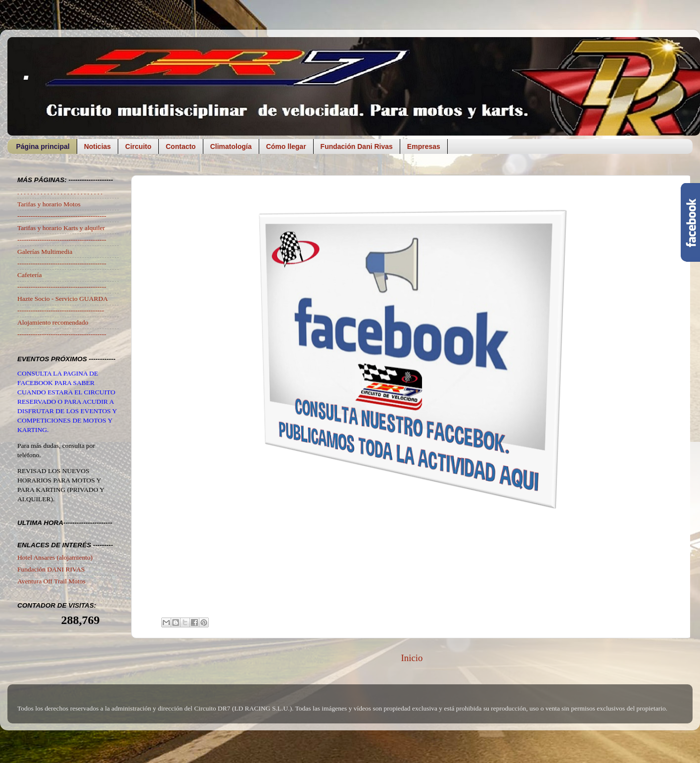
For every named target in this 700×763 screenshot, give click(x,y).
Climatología (231, 146)
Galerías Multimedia (45, 252)
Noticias (97, 146)
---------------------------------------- (62, 216)
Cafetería (29, 275)
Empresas (424, 146)
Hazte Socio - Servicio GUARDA (63, 299)
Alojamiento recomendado (53, 322)
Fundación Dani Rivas (357, 146)
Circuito (138, 146)
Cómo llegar (286, 146)
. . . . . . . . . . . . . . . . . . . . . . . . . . (60, 192)
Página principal (43, 146)
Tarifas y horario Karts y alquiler (61, 228)
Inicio (412, 658)
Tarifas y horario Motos (49, 204)
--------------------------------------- (61, 310)
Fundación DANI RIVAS (51, 569)
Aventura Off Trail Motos (51, 581)
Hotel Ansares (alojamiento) (55, 557)
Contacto (181, 146)
